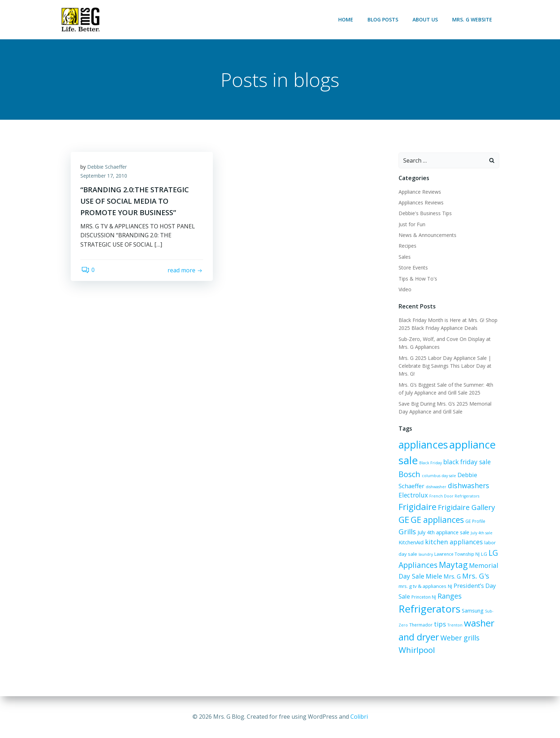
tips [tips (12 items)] (440, 625)
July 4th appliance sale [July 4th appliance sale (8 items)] (443, 533)
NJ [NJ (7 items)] (439, 586)
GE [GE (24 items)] (404, 520)
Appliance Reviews (419, 192)
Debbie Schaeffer (108, 168)
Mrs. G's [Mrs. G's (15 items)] (475, 576)
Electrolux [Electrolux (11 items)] (413, 495)
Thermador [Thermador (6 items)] (421, 626)
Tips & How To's (417, 279)
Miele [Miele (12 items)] (434, 576)
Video (405, 290)
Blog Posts (384, 19)
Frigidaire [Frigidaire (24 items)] (417, 507)
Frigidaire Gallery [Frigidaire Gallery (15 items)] (466, 508)
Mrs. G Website (473, 19)
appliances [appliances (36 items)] (423, 445)
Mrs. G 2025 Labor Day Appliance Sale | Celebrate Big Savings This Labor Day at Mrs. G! (445, 366)
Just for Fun (412, 225)
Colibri (359, 717)
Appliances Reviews (421, 203)
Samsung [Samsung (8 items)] (472, 611)
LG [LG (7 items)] (484, 554)
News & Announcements (427, 235)
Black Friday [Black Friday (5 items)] (430, 463)
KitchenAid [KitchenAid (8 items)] (411, 543)
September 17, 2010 (105, 177)
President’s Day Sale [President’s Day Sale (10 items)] (470, 586)
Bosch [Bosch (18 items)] (409, 474)
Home (346, 19)
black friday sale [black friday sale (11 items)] (467, 462)
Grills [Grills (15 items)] (407, 532)
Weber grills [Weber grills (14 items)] (460, 638)
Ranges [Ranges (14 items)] (436, 596)
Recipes (407, 246)
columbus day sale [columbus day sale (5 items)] (439, 476)
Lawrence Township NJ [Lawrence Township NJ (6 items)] (457, 554)
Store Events (413, 268)
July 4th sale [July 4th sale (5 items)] (481, 533)
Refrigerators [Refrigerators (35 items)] (429, 609)
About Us (426, 19)
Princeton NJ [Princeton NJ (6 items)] (411, 597)
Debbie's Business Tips (425, 214)
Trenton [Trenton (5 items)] (455, 626)
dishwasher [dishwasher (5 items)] (436, 487)
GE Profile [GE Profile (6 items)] (475, 522)
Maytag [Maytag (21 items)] (453, 565)
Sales (404, 257)
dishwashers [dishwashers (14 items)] (468, 486)
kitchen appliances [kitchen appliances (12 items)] (454, 542)
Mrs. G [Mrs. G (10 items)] (452, 577)
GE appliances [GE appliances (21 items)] (437, 520)
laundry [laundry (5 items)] (425, 555)
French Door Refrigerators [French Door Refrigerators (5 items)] (454, 496)
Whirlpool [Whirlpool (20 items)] (416, 650)
